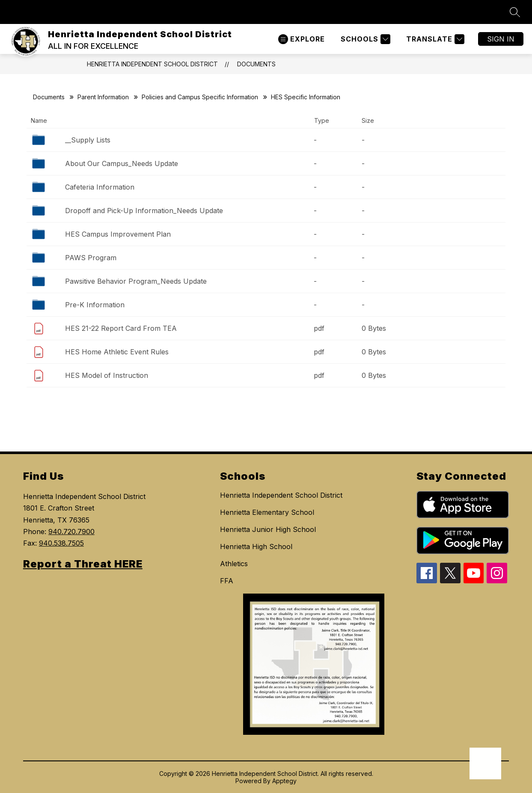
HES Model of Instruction (107, 375)
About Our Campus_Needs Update (122, 163)
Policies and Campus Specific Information (200, 97)
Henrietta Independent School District (152, 64)
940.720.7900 (71, 532)
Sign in (501, 39)
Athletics (234, 564)
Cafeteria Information (100, 187)
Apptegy (284, 781)
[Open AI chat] (485, 763)
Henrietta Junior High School (268, 529)
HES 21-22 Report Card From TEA (121, 328)
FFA (227, 581)
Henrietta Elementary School (267, 512)
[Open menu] (302, 39)
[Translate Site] (434, 39)
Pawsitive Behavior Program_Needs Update (136, 281)
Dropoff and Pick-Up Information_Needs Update (144, 211)
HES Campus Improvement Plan (118, 234)
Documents (256, 64)
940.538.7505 (61, 543)
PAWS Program (91, 258)
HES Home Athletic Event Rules (117, 352)
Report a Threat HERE (83, 564)
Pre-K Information (95, 305)
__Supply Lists (88, 140)
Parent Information (103, 97)
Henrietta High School (256, 546)
